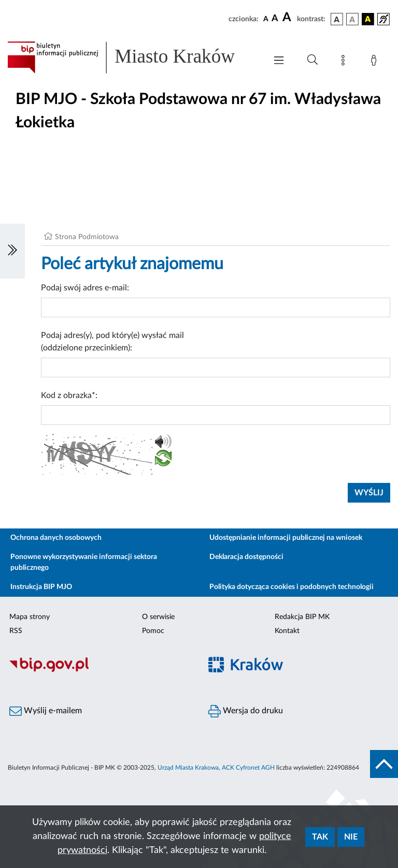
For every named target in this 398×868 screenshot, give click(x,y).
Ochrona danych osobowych (56, 538)
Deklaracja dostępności (246, 557)
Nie (351, 837)
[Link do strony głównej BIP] (132, 57)
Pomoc (153, 631)
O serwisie (158, 617)
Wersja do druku (246, 711)
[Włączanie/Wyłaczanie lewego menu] (12, 251)
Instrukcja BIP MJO (41, 587)
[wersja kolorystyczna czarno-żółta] (368, 19)
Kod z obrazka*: (69, 395)
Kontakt (287, 631)
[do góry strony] (384, 764)
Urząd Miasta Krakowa (188, 768)
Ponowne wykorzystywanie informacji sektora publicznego (84, 562)
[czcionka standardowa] (266, 19)
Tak (320, 837)
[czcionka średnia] (275, 19)
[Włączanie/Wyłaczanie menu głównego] (279, 61)
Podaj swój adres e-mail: (85, 288)
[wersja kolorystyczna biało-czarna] (352, 19)
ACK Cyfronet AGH (248, 768)
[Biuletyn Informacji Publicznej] (99, 670)
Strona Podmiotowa (87, 237)
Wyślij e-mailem (46, 711)
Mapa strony (30, 617)
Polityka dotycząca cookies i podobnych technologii (292, 587)
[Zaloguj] (376, 62)
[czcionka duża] (288, 18)
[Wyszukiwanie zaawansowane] (312, 60)
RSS (16, 631)
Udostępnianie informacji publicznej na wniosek (286, 538)
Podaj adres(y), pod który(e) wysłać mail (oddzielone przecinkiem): (112, 342)
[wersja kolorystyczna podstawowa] (337, 19)
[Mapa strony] (345, 62)
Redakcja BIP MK (302, 617)
